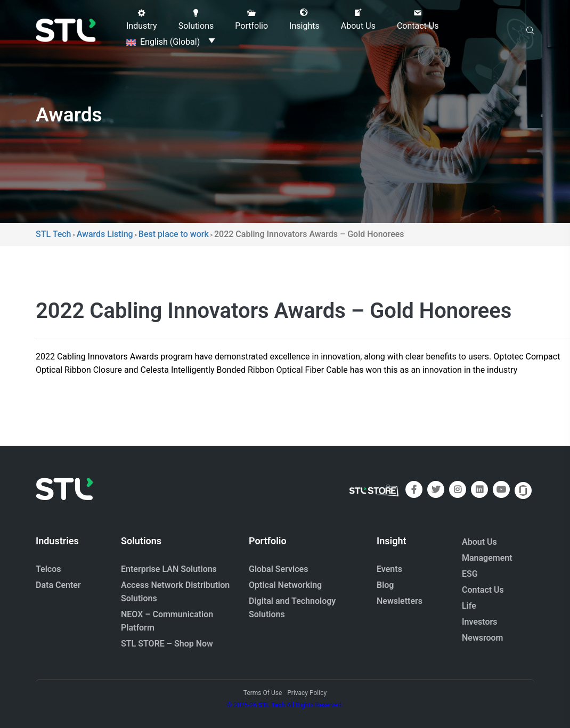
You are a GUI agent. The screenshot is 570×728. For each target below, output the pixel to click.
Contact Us (483, 590)
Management (487, 558)
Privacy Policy (307, 693)
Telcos (48, 569)
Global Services (278, 569)
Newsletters (400, 601)
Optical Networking (285, 585)
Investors (480, 622)
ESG (470, 574)
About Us (479, 542)
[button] (142, 20)
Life (469, 606)
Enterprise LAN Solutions (169, 569)
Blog (385, 585)
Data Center (58, 585)
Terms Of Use (263, 693)
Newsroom (483, 638)
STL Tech (272, 705)
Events (389, 569)
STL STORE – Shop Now (167, 644)
